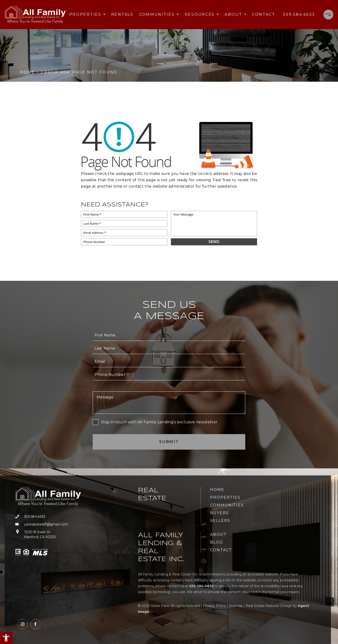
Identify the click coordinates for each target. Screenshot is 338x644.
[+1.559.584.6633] (299, 15)
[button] (6, 638)
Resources (202, 14)
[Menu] (328, 15)
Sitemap (236, 606)
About (236, 14)
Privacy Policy (214, 606)
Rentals (122, 14)
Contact (264, 14)
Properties (87, 14)
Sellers (220, 521)
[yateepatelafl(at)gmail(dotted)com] (48, 524)
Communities (159, 14)
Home (217, 490)
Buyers (219, 513)
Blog (217, 542)
